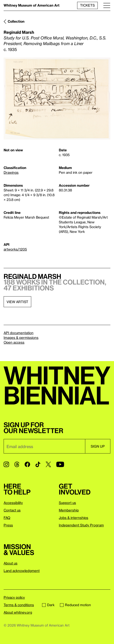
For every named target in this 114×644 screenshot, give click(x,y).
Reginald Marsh (19, 32)
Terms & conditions (19, 605)
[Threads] (17, 464)
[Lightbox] (57, 99)
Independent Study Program (81, 525)
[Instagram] (6, 464)
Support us (67, 503)
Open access (14, 342)
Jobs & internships (74, 518)
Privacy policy (14, 597)
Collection (16, 21)
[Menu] (107, 5)
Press (8, 525)
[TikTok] (38, 464)
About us (11, 563)
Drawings (11, 172)
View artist (17, 302)
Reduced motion (75, 605)
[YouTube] (60, 464)
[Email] (44, 446)
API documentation (19, 333)
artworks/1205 (15, 249)
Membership (69, 510)
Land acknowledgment (22, 571)
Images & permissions (21, 338)
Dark (48, 605)
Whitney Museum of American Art (32, 5)
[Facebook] (27, 464)
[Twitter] (48, 464)
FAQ (7, 518)
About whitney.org (18, 612)
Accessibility (13, 503)
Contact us (12, 510)
